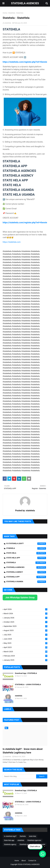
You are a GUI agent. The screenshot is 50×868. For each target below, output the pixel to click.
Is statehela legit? (26, 544)
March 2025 (26, 652)
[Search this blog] (19, 776)
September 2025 (26, 626)
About (24, 861)
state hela (26, 553)
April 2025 (26, 647)
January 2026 (26, 618)
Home (5, 13)
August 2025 (26, 630)
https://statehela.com (12, 242)
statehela (8, 23)
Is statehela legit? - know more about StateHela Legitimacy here (23, 751)
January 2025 (26, 660)
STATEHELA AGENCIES (25, 3)
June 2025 (26, 639)
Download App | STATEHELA (26, 673)
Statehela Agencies (26, 567)
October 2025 (26, 622)
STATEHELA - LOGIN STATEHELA (28, 684)
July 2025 (26, 635)
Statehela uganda (26, 582)
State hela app (26, 558)
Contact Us (32, 861)
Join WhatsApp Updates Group (20, 598)
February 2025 (26, 656)
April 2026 (26, 609)
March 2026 (26, 613)
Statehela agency (26, 572)
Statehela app (26, 577)
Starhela (26, 548)
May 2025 (26, 643)
